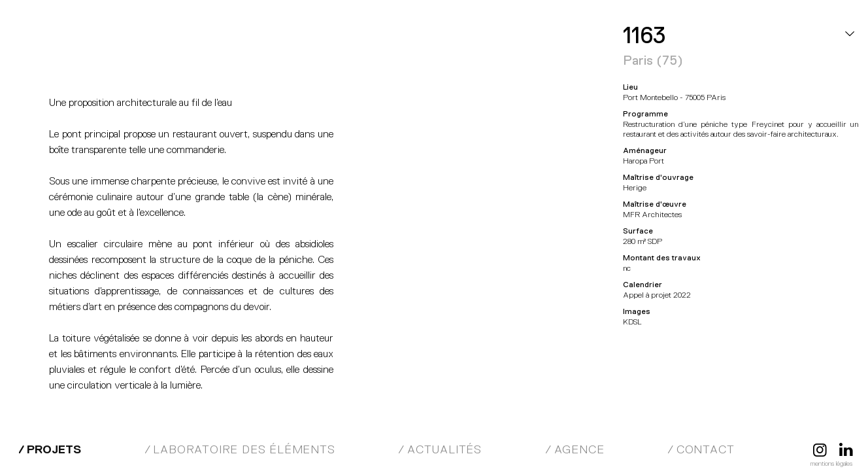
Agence (579, 449)
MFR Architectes (82, 39)
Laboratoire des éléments (244, 449)
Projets (54, 449)
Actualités (444, 449)
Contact (706, 449)
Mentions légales (831, 463)
